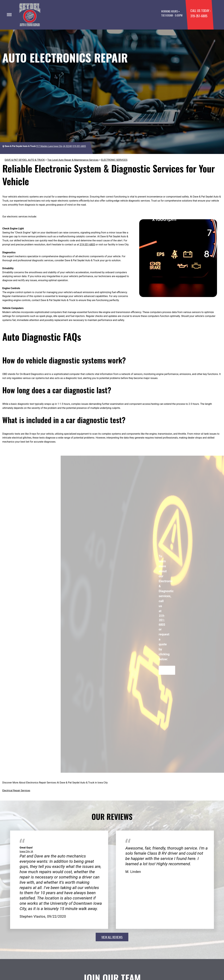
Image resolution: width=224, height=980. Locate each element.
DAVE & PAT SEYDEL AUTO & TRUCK (25, 160)
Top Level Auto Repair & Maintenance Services (73, 160)
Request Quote (167, 670)
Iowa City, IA (26, 851)
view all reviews (112, 937)
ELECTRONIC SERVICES (114, 160)
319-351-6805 (199, 16)
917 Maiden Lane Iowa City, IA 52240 (54, 146)
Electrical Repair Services (16, 791)
